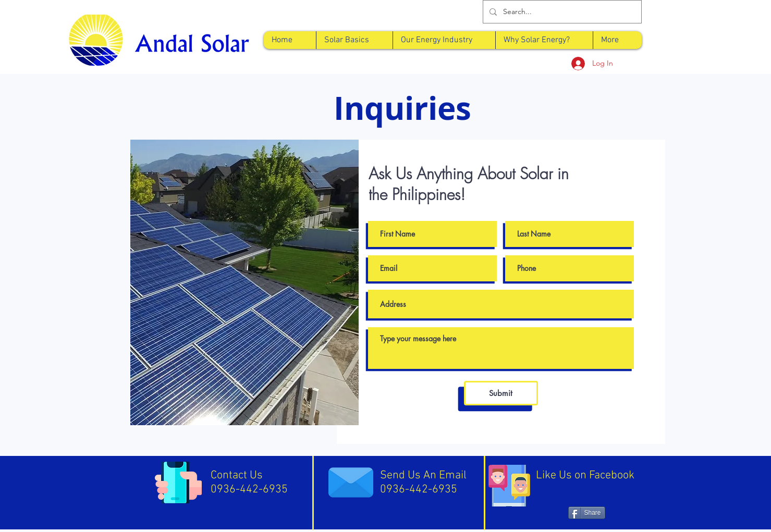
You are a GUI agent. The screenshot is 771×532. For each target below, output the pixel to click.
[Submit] (501, 393)
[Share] (587, 513)
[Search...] (561, 12)
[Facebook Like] (586, 495)
